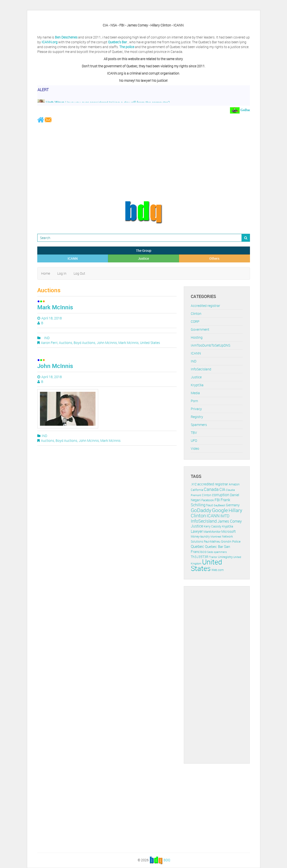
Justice (143, 258)
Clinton (196, 314)
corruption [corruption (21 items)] (221, 495)
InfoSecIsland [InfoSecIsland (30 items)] (204, 521)
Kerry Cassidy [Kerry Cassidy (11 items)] (213, 526)
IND (47, 338)
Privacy (196, 409)
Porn (194, 401)
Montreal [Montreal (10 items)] (216, 536)
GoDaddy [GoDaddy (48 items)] (201, 510)
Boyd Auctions (84, 343)
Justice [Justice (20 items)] (197, 526)
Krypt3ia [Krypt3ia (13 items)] (228, 526)
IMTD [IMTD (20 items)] (225, 516)
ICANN (73, 258)
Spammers (199, 425)
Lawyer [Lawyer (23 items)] (197, 531)
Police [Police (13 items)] (236, 541)
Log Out (79, 273)
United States (150, 343)
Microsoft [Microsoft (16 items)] (229, 531)
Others (214, 258)
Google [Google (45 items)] (220, 510)
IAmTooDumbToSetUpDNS (210, 345)
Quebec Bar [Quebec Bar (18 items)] (214, 546)
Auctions (66, 343)
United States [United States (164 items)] (206, 565)
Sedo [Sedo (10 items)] (210, 552)
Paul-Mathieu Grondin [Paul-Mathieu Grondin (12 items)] (218, 542)
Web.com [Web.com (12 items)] (218, 570)
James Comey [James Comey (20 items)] (230, 521)
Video (195, 448)
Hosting (197, 337)
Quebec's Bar (118, 42)
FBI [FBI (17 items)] (217, 500)
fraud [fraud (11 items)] (210, 505)
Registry (197, 417)
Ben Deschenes (66, 37)
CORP (195, 321)
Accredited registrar (205, 306)
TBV (194, 433)
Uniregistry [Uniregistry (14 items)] (225, 557)
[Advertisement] (144, 162)
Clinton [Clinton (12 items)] (207, 495)
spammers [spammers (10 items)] (220, 552)
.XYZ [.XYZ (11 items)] (194, 484)
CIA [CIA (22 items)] (222, 489)
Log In (62, 273)
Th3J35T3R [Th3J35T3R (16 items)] (200, 557)
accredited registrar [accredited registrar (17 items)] (213, 484)
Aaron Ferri (49, 343)
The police (127, 47)
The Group (144, 250)
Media (195, 393)
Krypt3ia (197, 385)
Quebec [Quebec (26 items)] (198, 546)
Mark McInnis (55, 307)
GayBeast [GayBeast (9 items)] (219, 505)
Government (200, 329)
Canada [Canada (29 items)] (211, 489)
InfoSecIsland (201, 369)
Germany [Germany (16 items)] (233, 505)
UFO (194, 440)
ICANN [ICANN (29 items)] (213, 516)
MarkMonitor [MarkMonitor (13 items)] (212, 532)
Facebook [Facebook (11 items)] (208, 500)
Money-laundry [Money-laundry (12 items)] (200, 536)
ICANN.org (50, 42)
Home (46, 273)
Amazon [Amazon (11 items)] (234, 484)
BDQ (167, 860)
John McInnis (107, 343)
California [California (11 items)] (197, 490)
